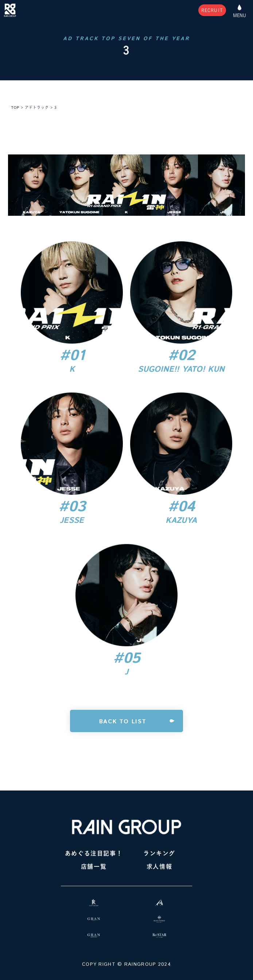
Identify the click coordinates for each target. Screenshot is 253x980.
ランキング (159, 853)
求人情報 (159, 866)
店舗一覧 (94, 866)
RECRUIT (212, 10)
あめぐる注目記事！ (94, 853)
